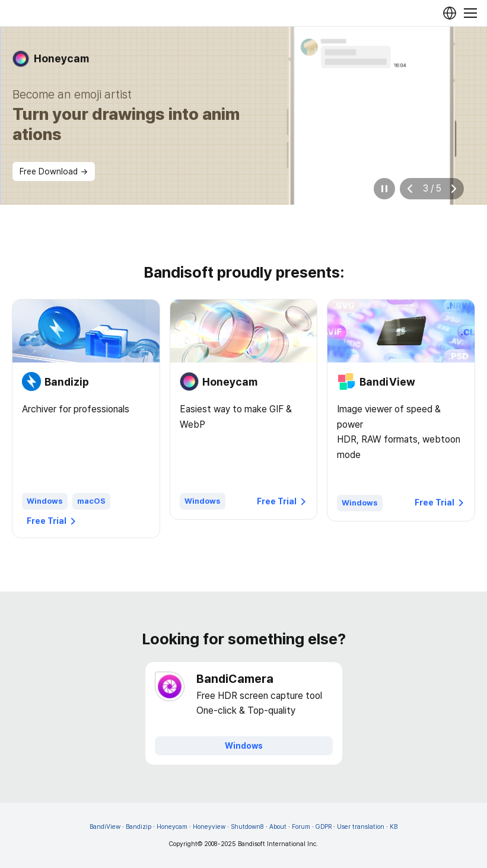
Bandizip (139, 827)
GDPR (324, 827)
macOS (91, 501)
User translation (361, 827)
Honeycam (172, 827)
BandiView (105, 827)
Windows (45, 501)
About (278, 827)
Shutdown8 (247, 827)
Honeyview (209, 827)
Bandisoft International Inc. (278, 844)
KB (394, 827)
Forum (301, 827)
